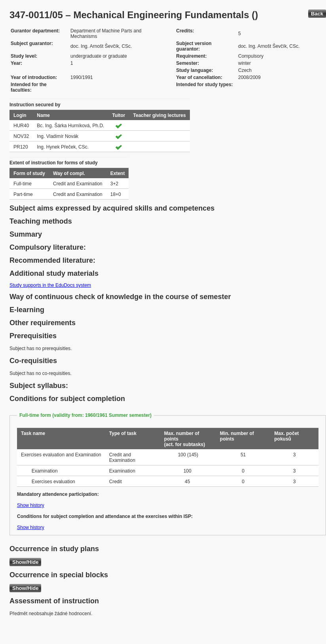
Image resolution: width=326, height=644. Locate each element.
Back (317, 14)
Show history (31, 505)
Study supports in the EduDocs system (50, 285)
